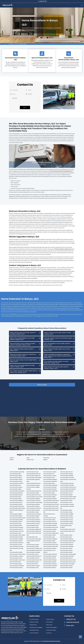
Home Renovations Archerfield (16, 483)
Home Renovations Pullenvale (50, 554)
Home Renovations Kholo (32, 564)
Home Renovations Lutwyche (50, 476)
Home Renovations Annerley (16, 479)
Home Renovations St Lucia (66, 493)
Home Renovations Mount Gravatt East (51, 511)
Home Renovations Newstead (50, 525)
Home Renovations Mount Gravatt (51, 508)
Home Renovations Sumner (66, 502)
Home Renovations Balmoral (16, 495)
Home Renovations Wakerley (67, 539)
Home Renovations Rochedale (50, 566)
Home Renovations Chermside (16, 547)
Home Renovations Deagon (16, 564)
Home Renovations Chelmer (16, 545)
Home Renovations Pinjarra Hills (51, 547)
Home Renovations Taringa (66, 512)
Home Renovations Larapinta (50, 472)
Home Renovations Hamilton (33, 518)
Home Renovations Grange (33, 512)
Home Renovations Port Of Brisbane (49, 551)
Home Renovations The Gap (67, 520)
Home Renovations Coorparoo (16, 556)
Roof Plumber (50, 622)
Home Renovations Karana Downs (34, 550)
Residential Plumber (35, 630)
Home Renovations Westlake (67, 545)
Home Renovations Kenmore (33, 558)
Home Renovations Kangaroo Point (34, 548)
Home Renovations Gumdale (33, 516)
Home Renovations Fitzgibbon (33, 499)
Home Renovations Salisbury (67, 474)
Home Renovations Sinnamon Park (68, 487)
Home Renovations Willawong (67, 547)
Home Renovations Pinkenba (50, 548)
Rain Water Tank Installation (36, 627)
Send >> (25, 108)
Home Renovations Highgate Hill (34, 529)
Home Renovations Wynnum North (68, 560)
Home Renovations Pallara (49, 541)
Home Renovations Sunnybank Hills (67, 507)
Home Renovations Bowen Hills (17, 506)
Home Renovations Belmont (16, 502)
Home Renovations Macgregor (50, 479)
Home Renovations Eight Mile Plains (33, 480)
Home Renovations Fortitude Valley (34, 502)
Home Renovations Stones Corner (68, 499)
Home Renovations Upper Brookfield (66, 526)
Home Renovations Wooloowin (67, 556)
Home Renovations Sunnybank (67, 504)
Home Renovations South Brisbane (68, 489)
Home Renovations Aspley (15, 489)
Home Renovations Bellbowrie (16, 501)
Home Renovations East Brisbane (34, 478)
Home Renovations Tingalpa (67, 522)
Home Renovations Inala (32, 537)
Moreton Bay (46, 458)
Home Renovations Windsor (66, 550)
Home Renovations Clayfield (16, 552)
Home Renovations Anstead (16, 481)
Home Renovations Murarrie (50, 518)
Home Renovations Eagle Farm (33, 476)
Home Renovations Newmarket (50, 524)
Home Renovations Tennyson (67, 518)
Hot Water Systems (34, 619)
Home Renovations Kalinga (33, 547)
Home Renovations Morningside (50, 502)
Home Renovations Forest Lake (34, 501)
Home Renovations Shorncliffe (67, 485)
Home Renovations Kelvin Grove (34, 556)
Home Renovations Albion (15, 474)
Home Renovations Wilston (66, 548)
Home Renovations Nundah (50, 535)
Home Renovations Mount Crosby (51, 506)
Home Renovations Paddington (50, 539)
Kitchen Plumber (50, 619)
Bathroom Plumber (34, 622)
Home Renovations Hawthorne (33, 520)
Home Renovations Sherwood (67, 483)
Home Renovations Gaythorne (33, 504)
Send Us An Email (73, 622)
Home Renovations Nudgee (50, 531)
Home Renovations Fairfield (33, 493)
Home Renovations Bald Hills (16, 493)
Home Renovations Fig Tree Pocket (34, 497)
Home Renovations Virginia (66, 535)
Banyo (13, 44)
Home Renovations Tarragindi (67, 514)
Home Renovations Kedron (32, 554)
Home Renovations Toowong (67, 524)
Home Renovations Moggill (49, 497)
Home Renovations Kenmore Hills (34, 560)
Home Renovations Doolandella (17, 566)
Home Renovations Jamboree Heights (33, 542)
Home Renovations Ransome (50, 556)
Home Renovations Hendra (33, 525)
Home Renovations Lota (49, 474)
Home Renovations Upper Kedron (68, 529)
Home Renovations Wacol (66, 537)
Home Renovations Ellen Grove (33, 483)
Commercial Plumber (51, 630)
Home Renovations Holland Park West (34, 534)
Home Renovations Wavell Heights (68, 541)
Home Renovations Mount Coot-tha (51, 504)
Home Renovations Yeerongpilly (67, 564)
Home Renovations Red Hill (50, 558)
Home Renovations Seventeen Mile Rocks (68, 480)
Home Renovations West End (67, 543)
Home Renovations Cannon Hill (17, 531)
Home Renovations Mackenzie (50, 481)
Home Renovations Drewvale (16, 568)
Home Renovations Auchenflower (17, 491)
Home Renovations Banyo (21, 44)
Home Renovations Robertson (50, 564)
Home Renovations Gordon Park (34, 508)
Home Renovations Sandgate (67, 476)
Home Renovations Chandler (16, 541)
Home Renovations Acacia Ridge (17, 472)
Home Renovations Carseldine (16, 539)
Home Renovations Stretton (66, 501)
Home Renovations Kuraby (32, 568)
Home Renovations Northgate (50, 529)
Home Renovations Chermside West (16, 549)
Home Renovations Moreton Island (51, 501)
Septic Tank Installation (52, 627)
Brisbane (45, 460)
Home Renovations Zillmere (66, 568)
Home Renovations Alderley (16, 476)
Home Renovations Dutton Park (34, 474)
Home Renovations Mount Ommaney (49, 515)
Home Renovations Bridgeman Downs (16, 511)
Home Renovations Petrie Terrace (51, 545)
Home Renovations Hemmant (33, 524)
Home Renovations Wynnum (67, 558)
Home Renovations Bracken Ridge (17, 508)
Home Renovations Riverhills (50, 562)
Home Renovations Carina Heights (17, 535)
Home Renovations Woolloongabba (68, 554)
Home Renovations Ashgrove (16, 487)
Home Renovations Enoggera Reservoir (33, 488)
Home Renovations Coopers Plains (17, 554)
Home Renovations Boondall (16, 504)
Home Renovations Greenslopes (34, 514)
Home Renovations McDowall (50, 489)
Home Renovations (34, 633)
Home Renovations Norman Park (51, 527)
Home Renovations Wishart (66, 552)
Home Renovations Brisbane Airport (18, 518)
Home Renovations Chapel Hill (16, 543)
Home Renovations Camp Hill (16, 529)
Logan (28, 458)
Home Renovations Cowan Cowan (17, 560)
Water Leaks (49, 625)
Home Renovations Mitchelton (50, 495)
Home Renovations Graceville (33, 510)
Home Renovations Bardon (16, 499)
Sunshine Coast (30, 460)
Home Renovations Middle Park (50, 491)
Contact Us (49, 633)
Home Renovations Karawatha (33, 552)
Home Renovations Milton (49, 493)
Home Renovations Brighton (16, 514)
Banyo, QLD (70, 625)
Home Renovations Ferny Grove (34, 495)
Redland (12, 460)
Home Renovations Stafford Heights (68, 497)
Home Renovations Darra (15, 562)
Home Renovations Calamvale (16, 527)
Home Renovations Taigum (66, 510)
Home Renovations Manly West (50, 485)
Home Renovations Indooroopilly (34, 539)
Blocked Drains (33, 625)
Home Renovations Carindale (16, 537)
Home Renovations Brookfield (16, 520)
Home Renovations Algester (16, 478)
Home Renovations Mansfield (50, 487)
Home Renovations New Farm (50, 522)
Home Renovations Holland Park (34, 531)
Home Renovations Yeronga (66, 566)
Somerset (12, 458)
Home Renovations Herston (33, 527)
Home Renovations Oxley (49, 537)
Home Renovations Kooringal (33, 566)
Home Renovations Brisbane (16, 516)
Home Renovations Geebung (33, 506)
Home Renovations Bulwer (16, 524)
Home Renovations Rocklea (50, 568)
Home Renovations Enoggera (33, 485)
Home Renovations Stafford (66, 495)
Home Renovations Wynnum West (68, 562)
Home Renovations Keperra (33, 562)
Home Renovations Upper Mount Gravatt (68, 532)
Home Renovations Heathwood (33, 522)
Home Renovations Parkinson (50, 543)
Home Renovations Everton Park (34, 491)
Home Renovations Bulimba (16, 522)
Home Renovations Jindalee (33, 545)
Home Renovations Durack (32, 472)
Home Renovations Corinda (16, 558)
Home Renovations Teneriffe (67, 516)
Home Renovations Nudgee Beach (51, 533)
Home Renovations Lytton (49, 478)
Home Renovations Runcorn (67, 472)
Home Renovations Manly (49, 483)
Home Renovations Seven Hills (67, 478)
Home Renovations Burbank (16, 525)
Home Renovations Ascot (15, 485)
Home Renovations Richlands (50, 560)
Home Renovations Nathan (49, 520)
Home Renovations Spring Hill (67, 491)
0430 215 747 (42, 1)
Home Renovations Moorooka (50, 499)
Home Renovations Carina (15, 533)
